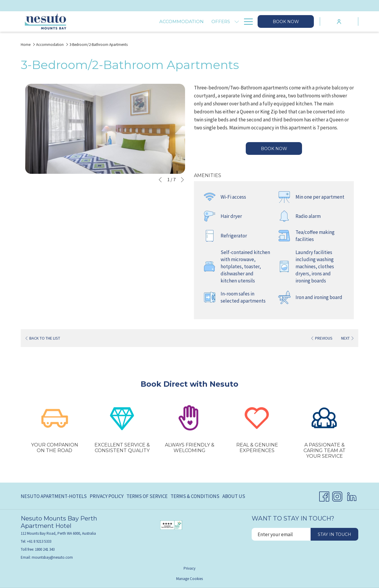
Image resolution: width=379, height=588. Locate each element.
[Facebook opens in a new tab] (324, 495)
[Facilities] (188, 21)
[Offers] (153, 21)
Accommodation (50, 45)
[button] (105, 129)
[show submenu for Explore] (237, 21)
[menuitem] (54, 497)
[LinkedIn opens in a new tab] (352, 495)
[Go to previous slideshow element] (160, 180)
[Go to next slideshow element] (182, 180)
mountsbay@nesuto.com (52, 557)
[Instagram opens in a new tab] (337, 495)
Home (26, 45)
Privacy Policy (107, 496)
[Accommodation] (113, 21)
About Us (234, 496)
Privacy (189, 568)
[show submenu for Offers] (169, 21)
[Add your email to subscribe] (281, 534)
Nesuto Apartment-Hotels (54, 496)
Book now (286, 22)
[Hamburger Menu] (246, 21)
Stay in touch (334, 534)
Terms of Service (147, 496)
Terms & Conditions (195, 496)
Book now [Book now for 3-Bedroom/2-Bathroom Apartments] (274, 149)
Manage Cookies (189, 579)
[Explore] (219, 21)
